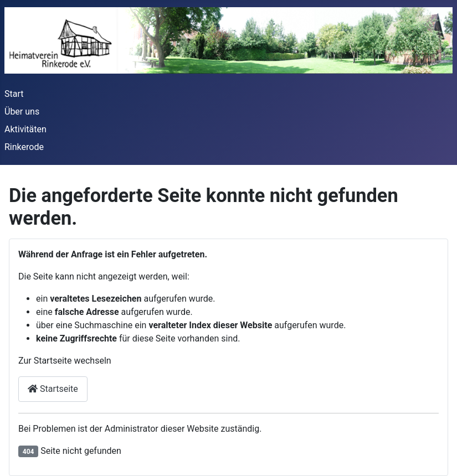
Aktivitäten (25, 129)
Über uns (22, 112)
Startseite (53, 389)
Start (14, 94)
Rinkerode (24, 147)
